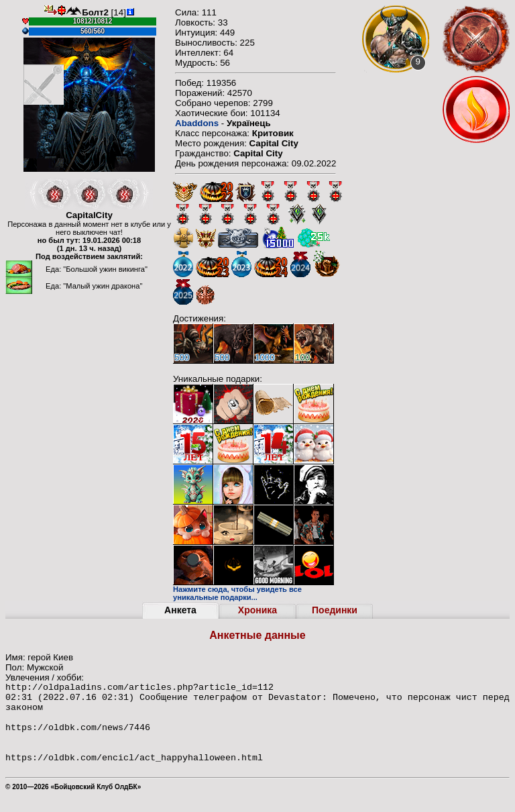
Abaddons (197, 123)
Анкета (180, 610)
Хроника (257, 610)
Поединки (335, 610)
